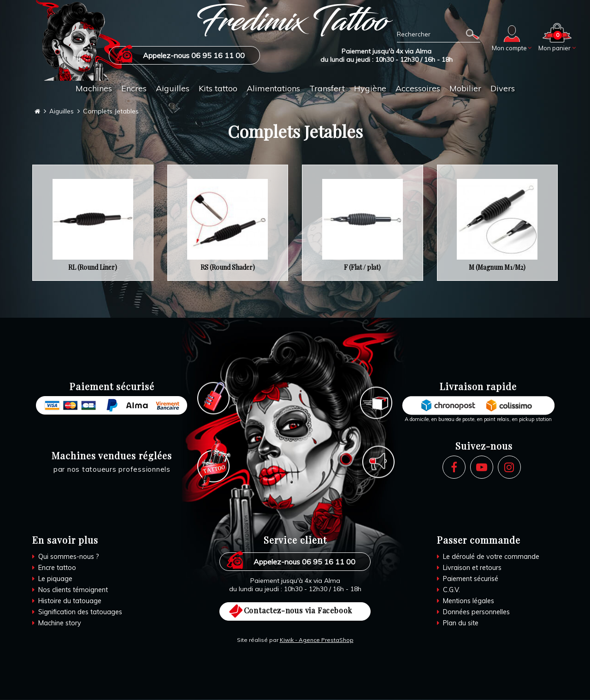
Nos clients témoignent (74, 590)
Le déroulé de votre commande (492, 557)
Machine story (60, 623)
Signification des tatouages (81, 612)
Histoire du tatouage (71, 601)
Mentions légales (469, 601)
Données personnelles (478, 612)
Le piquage (55, 579)
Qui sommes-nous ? (69, 557)
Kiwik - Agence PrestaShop (317, 640)
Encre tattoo (57, 568)
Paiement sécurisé (472, 579)
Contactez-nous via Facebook (298, 611)
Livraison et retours (473, 568)
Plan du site (461, 623)
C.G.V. (451, 590)
